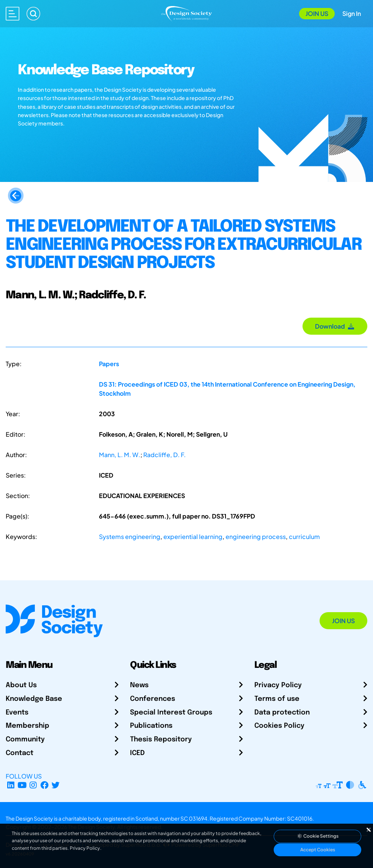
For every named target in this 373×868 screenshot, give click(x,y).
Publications (151, 726)
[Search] (33, 14)
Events (17, 713)
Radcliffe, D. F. (165, 455)
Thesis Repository (161, 740)
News (139, 685)
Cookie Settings (318, 836)
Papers (109, 364)
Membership (27, 726)
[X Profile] (56, 785)
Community (25, 740)
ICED (137, 753)
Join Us (317, 13)
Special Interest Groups (171, 713)
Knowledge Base (34, 699)
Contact (20, 753)
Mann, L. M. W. (120, 455)
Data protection (282, 713)
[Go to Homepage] (186, 13)
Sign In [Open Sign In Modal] (352, 13)
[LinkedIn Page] (11, 785)
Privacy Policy (278, 685)
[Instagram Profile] (33, 785)
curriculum (304, 537)
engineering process (256, 537)
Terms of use (277, 699)
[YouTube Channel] (22, 785)
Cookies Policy (279, 726)
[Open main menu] (13, 14)
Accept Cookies (318, 850)
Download (335, 326)
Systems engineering (130, 537)
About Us (21, 685)
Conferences (153, 699)
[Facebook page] (45, 785)
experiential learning (193, 537)
